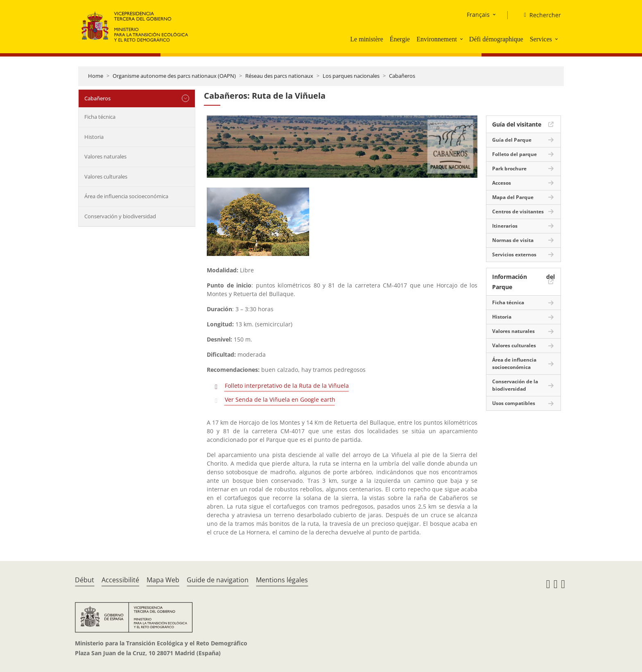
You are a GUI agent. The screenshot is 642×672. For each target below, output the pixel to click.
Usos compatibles (514, 403)
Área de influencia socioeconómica (126, 196)
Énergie (400, 39)
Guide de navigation (218, 580)
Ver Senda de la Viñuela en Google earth (280, 399)
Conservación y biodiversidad (120, 216)
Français (478, 15)
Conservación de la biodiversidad (515, 385)
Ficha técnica (100, 117)
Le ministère (366, 39)
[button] (462, 39)
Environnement (437, 39)
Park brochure (509, 169)
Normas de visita (513, 240)
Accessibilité (120, 580)
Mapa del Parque (513, 197)
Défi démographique (496, 39)
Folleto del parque (514, 154)
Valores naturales (105, 156)
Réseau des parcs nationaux (279, 76)
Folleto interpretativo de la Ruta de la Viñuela (287, 386)
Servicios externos (514, 255)
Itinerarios (505, 226)
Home (96, 76)
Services (541, 39)
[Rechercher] (539, 15)
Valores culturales (106, 176)
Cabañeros (402, 76)
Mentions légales (282, 580)
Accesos (502, 183)
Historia (94, 137)
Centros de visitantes (518, 212)
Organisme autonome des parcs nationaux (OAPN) (174, 76)
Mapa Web (163, 580)
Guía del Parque (512, 140)
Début (85, 580)
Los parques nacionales (351, 76)
